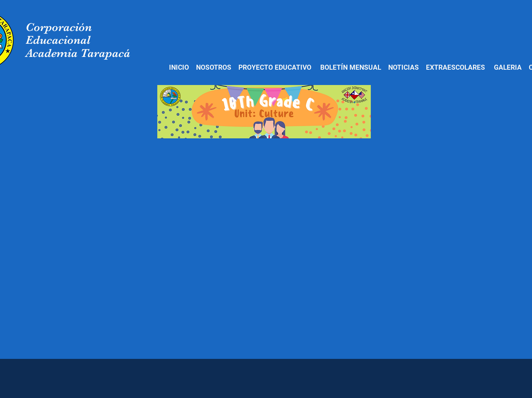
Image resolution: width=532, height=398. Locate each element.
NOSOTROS (214, 67)
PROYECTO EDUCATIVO (275, 67)
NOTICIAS (403, 67)
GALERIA (508, 67)
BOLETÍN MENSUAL (351, 67)
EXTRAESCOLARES (455, 67)
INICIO (179, 67)
